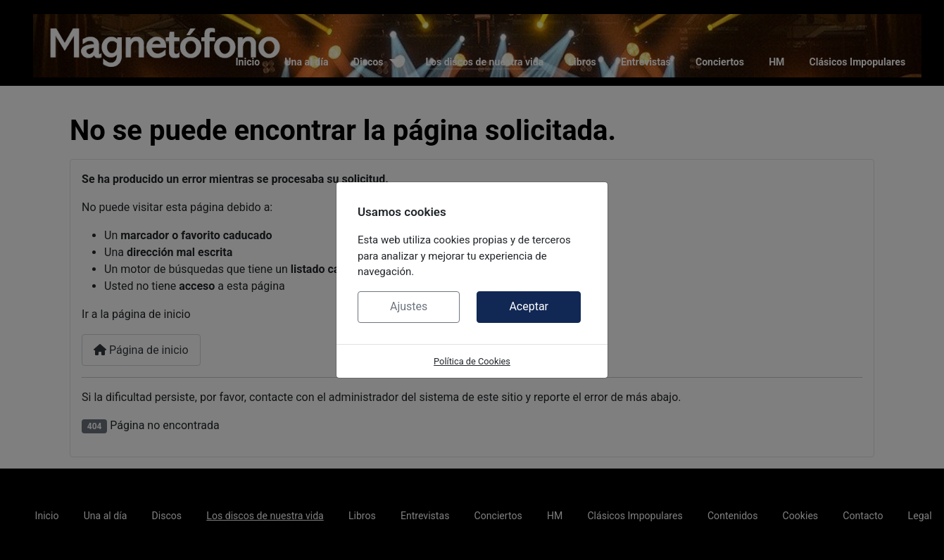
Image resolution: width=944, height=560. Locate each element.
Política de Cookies (472, 361)
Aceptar (529, 306)
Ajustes (409, 306)
